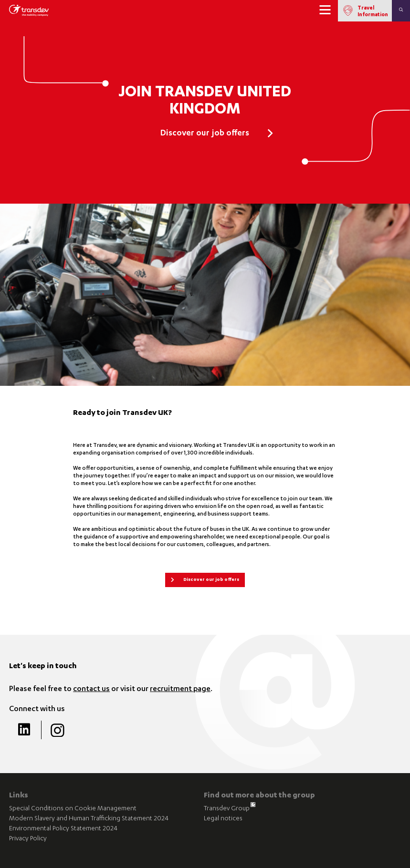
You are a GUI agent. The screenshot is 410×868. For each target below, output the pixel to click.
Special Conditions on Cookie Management (73, 809)
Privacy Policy (28, 839)
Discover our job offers (205, 134)
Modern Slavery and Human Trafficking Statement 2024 (89, 819)
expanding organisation (104, 453)
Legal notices (223, 819)
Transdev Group (230, 808)
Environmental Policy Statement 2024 (63, 829)
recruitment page (180, 690)
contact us (91, 690)
